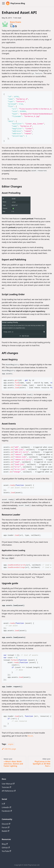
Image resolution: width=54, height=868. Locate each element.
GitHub (6, 848)
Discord (6, 824)
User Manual (8, 784)
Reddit (6, 831)
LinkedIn (6, 807)
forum (30, 736)
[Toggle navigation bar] (3, 3)
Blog (5, 844)
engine (11, 744)
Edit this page (9, 749)
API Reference (9, 791)
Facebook (7, 811)
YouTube (6, 851)
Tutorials (6, 787)
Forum (6, 827)
